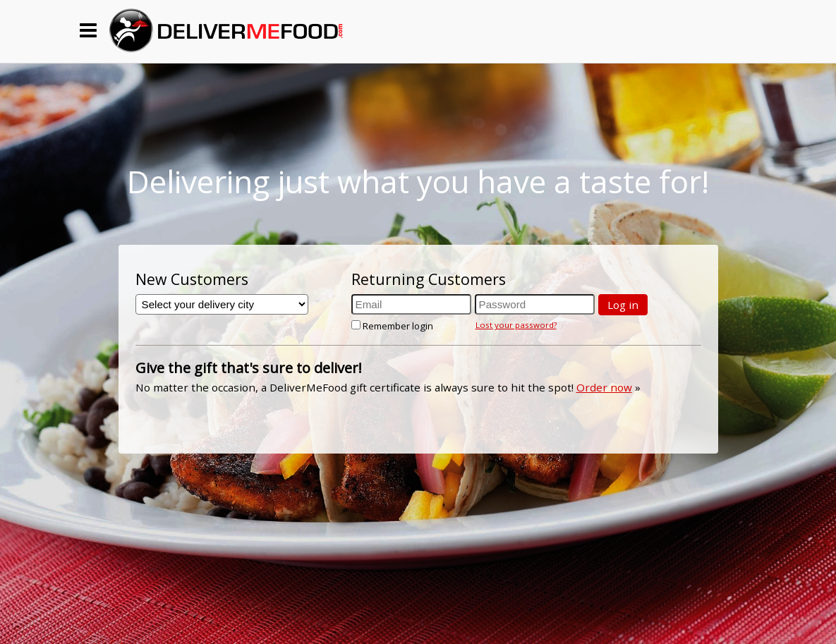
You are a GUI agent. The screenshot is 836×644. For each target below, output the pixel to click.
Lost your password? (516, 325)
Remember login (392, 326)
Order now (604, 387)
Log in (623, 305)
